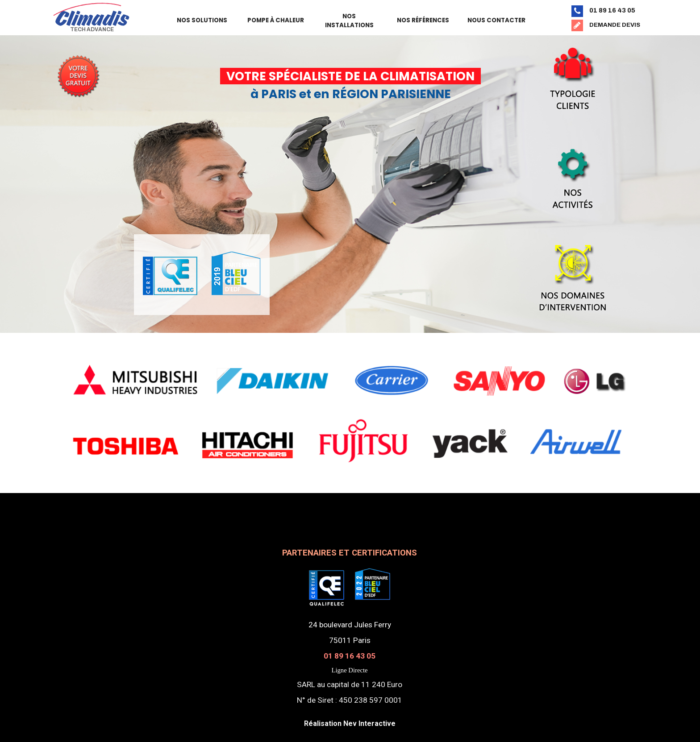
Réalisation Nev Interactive (350, 723)
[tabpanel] (78, 68)
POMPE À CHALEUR (276, 20)
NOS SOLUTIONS (202, 20)
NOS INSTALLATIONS (349, 21)
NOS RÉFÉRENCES (423, 20)
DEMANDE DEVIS (615, 25)
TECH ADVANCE (92, 29)
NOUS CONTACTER (496, 20)
